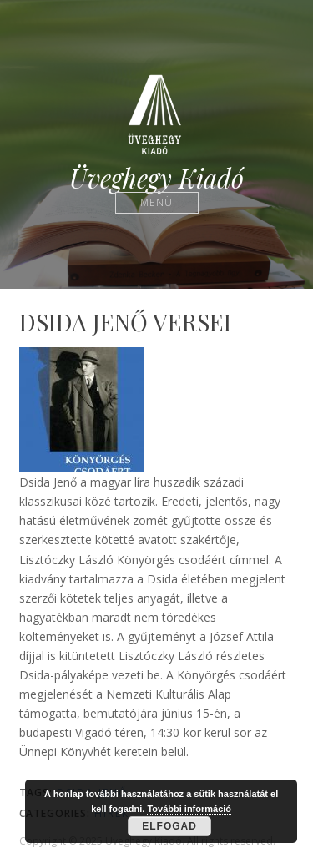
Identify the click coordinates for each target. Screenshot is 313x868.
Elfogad (169, 826)
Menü (156, 202)
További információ (189, 809)
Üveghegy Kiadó (156, 178)
